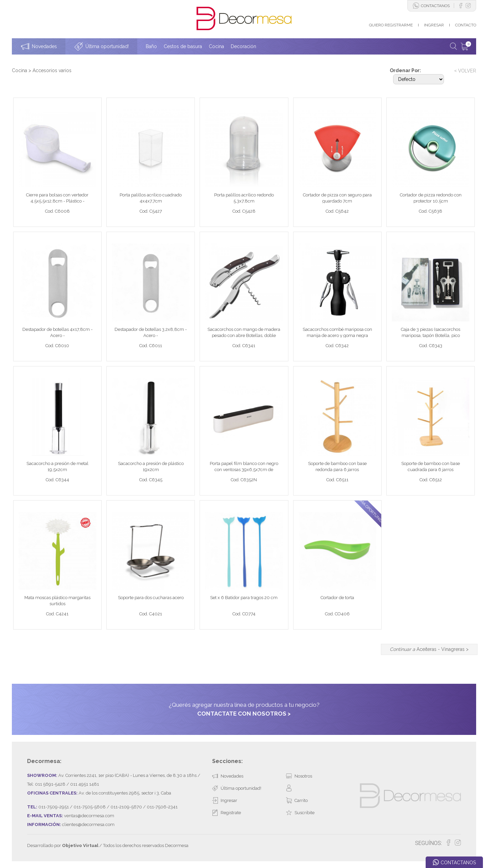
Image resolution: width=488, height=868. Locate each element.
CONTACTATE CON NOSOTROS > (244, 714)
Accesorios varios (52, 70)
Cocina (19, 70)
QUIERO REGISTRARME (391, 25)
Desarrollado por (63, 845)
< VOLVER (465, 71)
